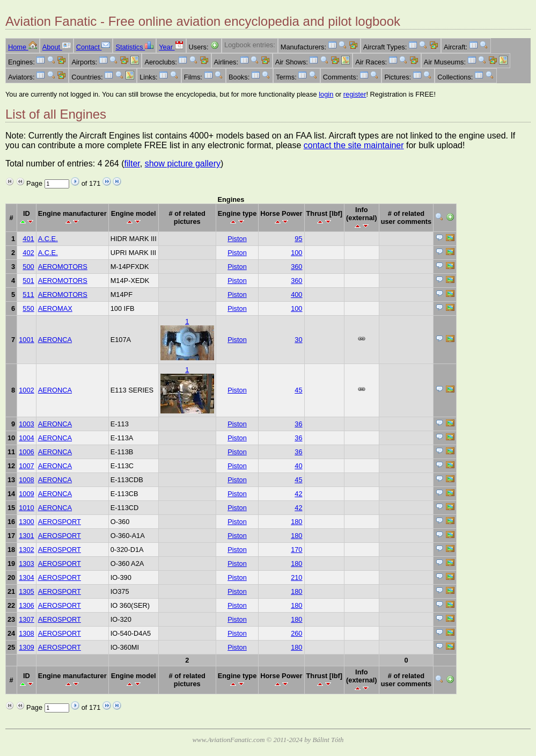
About (57, 47)
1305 (26, 591)
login (326, 94)
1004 (26, 438)
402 (28, 253)
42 (298, 494)
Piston (237, 239)
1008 (26, 480)
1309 (26, 647)
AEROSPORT (60, 522)
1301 (26, 536)
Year (171, 47)
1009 (26, 494)
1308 (26, 633)
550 (28, 308)
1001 (26, 340)
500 (28, 267)
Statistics (134, 47)
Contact (93, 47)
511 (28, 295)
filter (132, 163)
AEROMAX (55, 308)
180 (296, 522)
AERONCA (55, 340)
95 (298, 239)
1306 (26, 605)
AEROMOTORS (63, 267)
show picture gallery (183, 163)
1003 (26, 424)
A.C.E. (48, 239)
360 (296, 267)
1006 (26, 452)
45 (298, 390)
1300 (26, 522)
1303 (26, 564)
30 (298, 340)
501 (28, 281)
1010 (26, 508)
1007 (26, 466)
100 (296, 253)
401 (28, 239)
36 (298, 424)
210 (296, 577)
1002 (26, 390)
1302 (26, 550)
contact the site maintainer (354, 145)
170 (296, 550)
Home (23, 47)
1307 (26, 619)
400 (296, 295)
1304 (26, 577)
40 (298, 466)
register (355, 94)
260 (296, 633)
